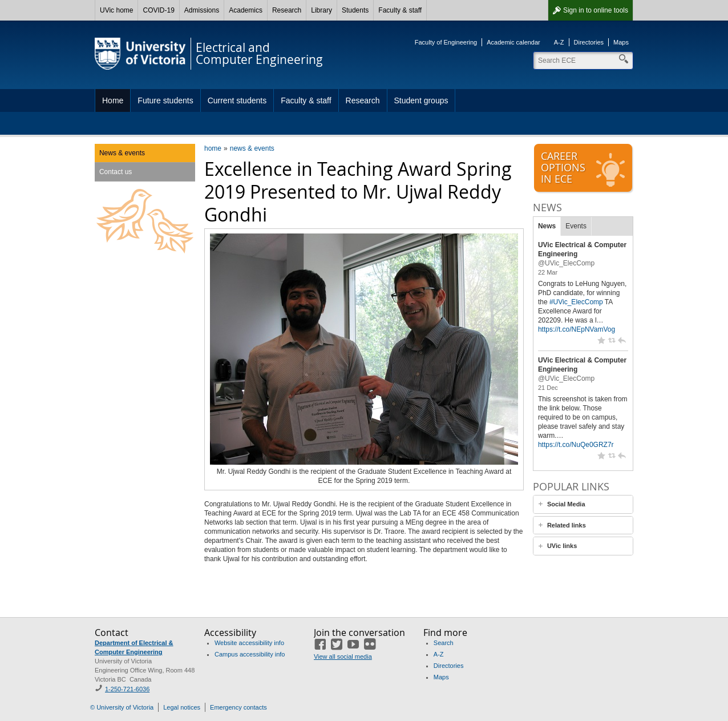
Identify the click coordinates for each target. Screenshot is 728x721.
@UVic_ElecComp (566, 263)
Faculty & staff (400, 10)
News (547, 226)
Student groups (421, 100)
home (213, 148)
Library (321, 10)
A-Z (559, 42)
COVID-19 (158, 10)
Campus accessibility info (250, 654)
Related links (567, 525)
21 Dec (548, 388)
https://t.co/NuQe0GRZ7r (576, 445)
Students (355, 10)
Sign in (596, 10)
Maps (621, 42)
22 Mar (548, 272)
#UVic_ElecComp (576, 302)
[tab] (583, 504)
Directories (589, 42)
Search (444, 643)
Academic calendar (513, 42)
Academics (246, 10)
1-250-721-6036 (127, 689)
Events (576, 226)
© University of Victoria (122, 707)
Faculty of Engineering (446, 42)
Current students (237, 100)
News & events (122, 153)
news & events (252, 148)
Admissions (202, 10)
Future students (165, 100)
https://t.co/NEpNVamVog (577, 329)
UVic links (562, 546)
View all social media (343, 656)
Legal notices (182, 707)
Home (113, 100)
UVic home (116, 10)
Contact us (116, 172)
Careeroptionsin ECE (584, 168)
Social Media (566, 504)
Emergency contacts (238, 707)
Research (287, 10)
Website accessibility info (249, 643)
